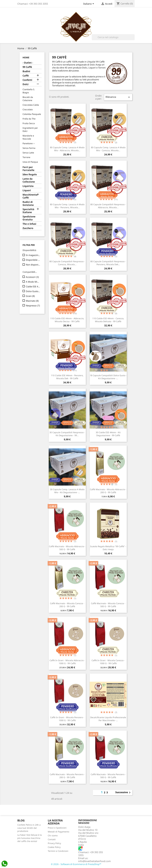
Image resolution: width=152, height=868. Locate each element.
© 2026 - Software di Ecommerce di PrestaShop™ (76, 864)
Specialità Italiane (28, 211)
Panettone (28, 143)
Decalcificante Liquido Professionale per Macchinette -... (108, 719)
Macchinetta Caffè (30, 196)
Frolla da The (29, 119)
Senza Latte (28, 153)
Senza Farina (29, 148)
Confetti (27, 80)
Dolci (26, 84)
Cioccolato (28, 109)
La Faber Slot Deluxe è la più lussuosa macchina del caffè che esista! (30, 838)
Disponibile (33, 260)
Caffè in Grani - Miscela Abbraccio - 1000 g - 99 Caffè (67, 662)
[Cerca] (113, 37)
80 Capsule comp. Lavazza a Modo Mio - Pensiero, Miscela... (67, 206)
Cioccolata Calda (31, 105)
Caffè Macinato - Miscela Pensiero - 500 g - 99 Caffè (108, 776)
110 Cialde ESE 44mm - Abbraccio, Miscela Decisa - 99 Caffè (67, 320)
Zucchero (28, 228)
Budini (26, 71)
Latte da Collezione (29, 180)
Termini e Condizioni (58, 851)
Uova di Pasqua (30, 162)
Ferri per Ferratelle (28, 169)
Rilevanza (118, 97)
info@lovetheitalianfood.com (94, 861)
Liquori (27, 190)
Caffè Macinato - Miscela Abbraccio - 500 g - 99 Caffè (67, 548)
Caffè (26, 76)
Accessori (32, 277)
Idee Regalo (30, 174)
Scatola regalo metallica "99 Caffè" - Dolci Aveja (108, 548)
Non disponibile (33, 265)
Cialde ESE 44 (33, 286)
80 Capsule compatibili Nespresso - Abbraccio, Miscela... (108, 206)
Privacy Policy (54, 843)
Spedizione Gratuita (29, 218)
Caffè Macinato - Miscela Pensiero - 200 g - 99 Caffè (67, 776)
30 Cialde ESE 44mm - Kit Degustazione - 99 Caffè (108, 434)
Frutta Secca (29, 123)
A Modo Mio (33, 282)
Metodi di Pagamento (58, 832)
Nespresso (33, 306)
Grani (30, 296)
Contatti (52, 839)
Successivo (123, 793)
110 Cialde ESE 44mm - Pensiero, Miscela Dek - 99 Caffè (67, 377)
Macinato (32, 301)
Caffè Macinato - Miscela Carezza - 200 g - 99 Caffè (67, 605)
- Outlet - (28, 63)
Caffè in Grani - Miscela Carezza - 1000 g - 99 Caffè (108, 662)
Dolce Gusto (33, 291)
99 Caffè (27, 67)
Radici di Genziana (28, 203)
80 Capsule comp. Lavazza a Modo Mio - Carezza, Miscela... (108, 149)
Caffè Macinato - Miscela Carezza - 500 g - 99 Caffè (108, 605)
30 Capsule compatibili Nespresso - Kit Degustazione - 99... (67, 434)
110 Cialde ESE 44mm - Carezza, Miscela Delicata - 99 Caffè (108, 320)
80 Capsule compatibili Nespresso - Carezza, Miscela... (67, 263)
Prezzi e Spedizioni (57, 828)
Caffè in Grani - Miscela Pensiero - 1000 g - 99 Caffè (67, 719)
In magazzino (33, 255)
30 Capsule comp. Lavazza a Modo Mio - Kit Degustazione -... (67, 491)
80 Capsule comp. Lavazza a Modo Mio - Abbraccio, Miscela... (67, 149)
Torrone (26, 157)
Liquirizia (28, 186)
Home (26, 57)
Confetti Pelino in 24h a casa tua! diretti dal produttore (29, 828)
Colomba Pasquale (32, 114)
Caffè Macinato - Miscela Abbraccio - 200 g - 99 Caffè (108, 491)
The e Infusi (29, 224)
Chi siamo (53, 835)
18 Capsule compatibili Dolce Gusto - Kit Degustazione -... (108, 377)
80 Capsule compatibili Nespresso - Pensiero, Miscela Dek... (108, 263)
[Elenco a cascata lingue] (89, 4)
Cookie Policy (54, 847)
